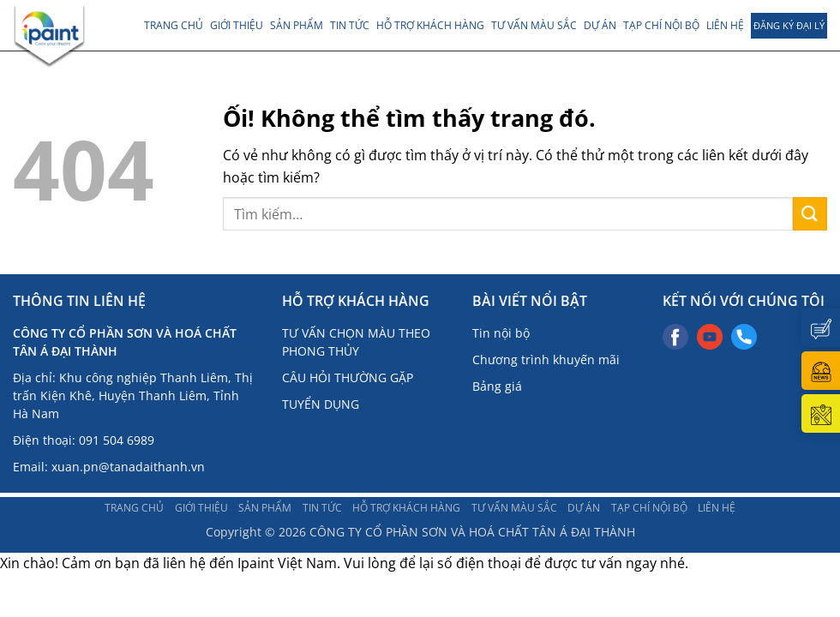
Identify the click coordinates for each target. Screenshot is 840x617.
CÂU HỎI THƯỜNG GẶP (348, 377)
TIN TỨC (350, 25)
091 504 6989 (117, 440)
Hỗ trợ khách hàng (430, 25)
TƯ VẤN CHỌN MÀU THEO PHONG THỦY (356, 342)
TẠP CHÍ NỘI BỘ (661, 25)
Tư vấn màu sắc (534, 25)
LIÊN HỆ (725, 25)
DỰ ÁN (600, 25)
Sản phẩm (297, 25)
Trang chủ (174, 25)
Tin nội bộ (501, 333)
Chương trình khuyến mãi (546, 359)
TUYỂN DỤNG (321, 404)
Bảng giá (497, 386)
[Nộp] (810, 214)
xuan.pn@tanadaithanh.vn (128, 467)
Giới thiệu (237, 25)
